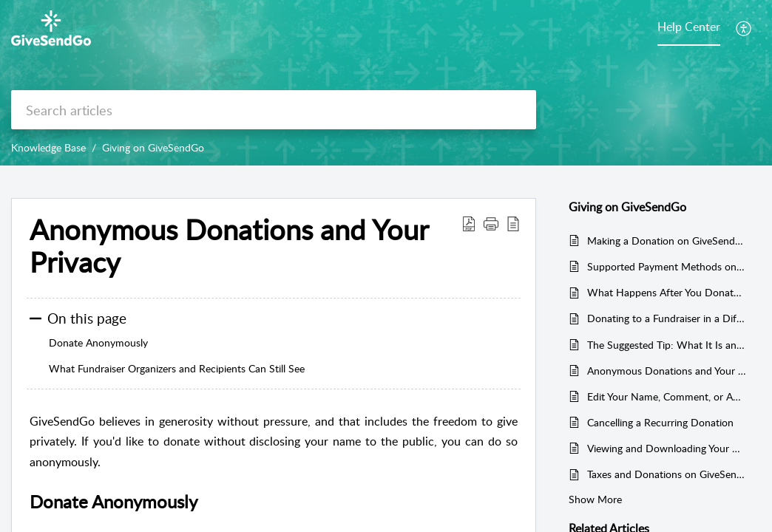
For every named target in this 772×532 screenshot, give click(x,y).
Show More (595, 499)
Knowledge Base (48, 147)
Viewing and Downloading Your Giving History (667, 448)
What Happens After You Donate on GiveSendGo (667, 292)
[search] (274, 110)
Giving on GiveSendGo (153, 147)
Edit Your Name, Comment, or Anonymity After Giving (667, 396)
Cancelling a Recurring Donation (660, 422)
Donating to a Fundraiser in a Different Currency (667, 318)
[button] (744, 28)
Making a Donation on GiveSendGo (667, 241)
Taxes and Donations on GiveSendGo (667, 474)
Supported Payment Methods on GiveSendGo (667, 266)
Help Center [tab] (689, 27)
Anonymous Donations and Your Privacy (667, 371)
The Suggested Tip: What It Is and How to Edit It (667, 345)
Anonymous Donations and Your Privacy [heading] (229, 246)
